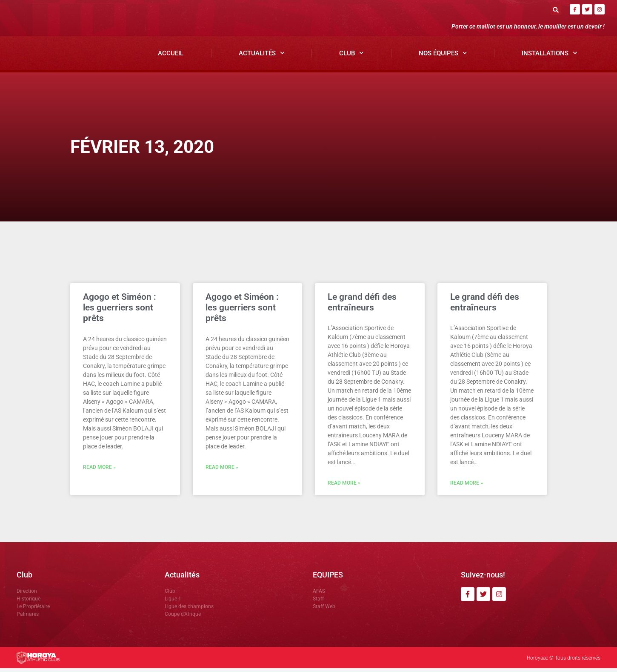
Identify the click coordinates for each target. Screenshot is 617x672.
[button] (556, 10)
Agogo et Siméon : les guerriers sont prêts (120, 311)
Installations (550, 57)
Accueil (171, 57)
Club (351, 57)
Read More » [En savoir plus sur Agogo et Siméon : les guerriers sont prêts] (99, 471)
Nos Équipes (443, 57)
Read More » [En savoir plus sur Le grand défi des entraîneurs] (344, 487)
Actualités (262, 57)
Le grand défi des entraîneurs (362, 306)
